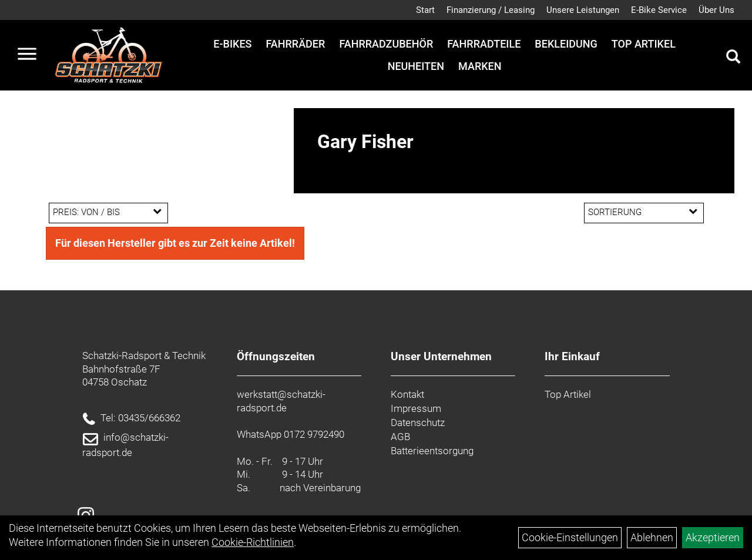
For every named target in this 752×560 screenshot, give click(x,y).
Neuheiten (416, 66)
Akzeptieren (713, 537)
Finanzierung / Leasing (491, 10)
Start (425, 10)
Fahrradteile (484, 44)
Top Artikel (644, 44)
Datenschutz (418, 422)
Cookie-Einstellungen (570, 537)
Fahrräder (295, 44)
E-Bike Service (659, 10)
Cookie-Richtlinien (253, 542)
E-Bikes (232, 44)
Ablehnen (652, 537)
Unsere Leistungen (583, 10)
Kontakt (407, 394)
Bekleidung (566, 44)
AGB (400, 437)
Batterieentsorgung (432, 451)
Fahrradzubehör (386, 44)
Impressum (416, 408)
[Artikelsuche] (733, 58)
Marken (480, 66)
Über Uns (716, 10)
